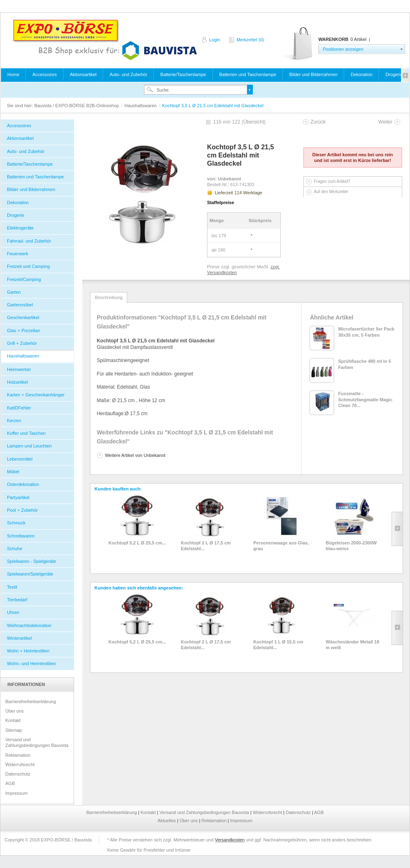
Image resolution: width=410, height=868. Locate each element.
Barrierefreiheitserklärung (31, 702)
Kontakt (13, 720)
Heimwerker (19, 369)
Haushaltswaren (141, 106)
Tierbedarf (17, 600)
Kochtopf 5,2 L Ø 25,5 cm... (137, 543)
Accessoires (44, 74)
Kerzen (14, 421)
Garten (14, 292)
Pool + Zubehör (23, 510)
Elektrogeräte (20, 228)
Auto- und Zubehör (128, 74)
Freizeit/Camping (24, 279)
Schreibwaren (21, 536)
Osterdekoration (23, 484)
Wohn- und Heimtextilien (32, 663)
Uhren (13, 612)
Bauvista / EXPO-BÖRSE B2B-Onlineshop (105, 40)
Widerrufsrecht (20, 765)
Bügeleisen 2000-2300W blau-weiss (351, 546)
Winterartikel (19, 638)
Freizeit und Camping (28, 266)
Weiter (385, 122)
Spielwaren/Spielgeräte (30, 574)
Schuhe (15, 549)
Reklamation (18, 755)
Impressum (16, 793)
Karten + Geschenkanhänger (36, 395)
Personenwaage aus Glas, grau (281, 546)
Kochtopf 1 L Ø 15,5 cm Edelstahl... (278, 645)
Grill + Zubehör (22, 343)
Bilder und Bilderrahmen (313, 74)
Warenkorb (298, 44)
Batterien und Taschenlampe (248, 74)
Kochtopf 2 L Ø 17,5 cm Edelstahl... (206, 546)
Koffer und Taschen (26, 433)
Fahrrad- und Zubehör (29, 241)
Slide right (397, 529)
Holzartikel (17, 382)
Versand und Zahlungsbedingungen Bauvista (37, 742)
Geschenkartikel (23, 317)
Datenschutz (18, 774)
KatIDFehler (19, 408)
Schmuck (16, 523)
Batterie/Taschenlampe (183, 74)
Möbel (13, 472)
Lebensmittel (20, 459)
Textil (12, 587)
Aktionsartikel (83, 74)
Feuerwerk (18, 254)
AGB (10, 783)
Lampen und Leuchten (29, 446)
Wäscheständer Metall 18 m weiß (353, 645)
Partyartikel (18, 497)
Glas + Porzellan (24, 331)
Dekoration (362, 74)
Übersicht (253, 122)
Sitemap (14, 730)
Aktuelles (167, 821)
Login (215, 40)
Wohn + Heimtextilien (28, 651)
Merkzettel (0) (250, 40)
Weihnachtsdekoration (29, 625)
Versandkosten (230, 840)
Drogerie (394, 74)
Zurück (318, 122)
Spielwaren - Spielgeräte (32, 561)
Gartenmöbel (20, 305)
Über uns (15, 711)
